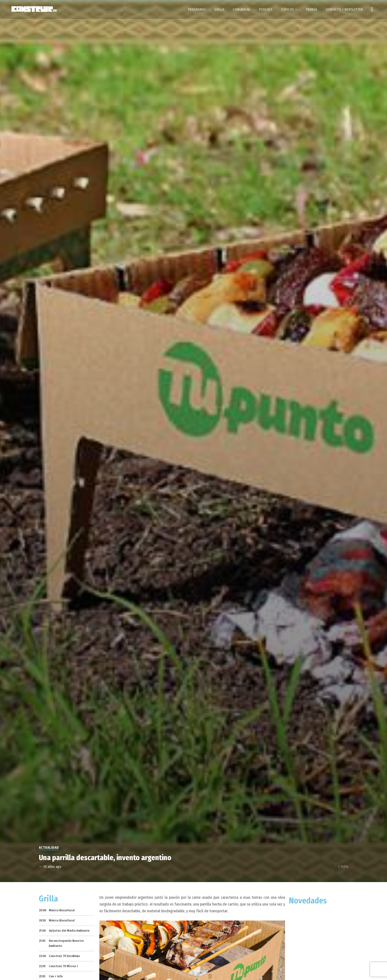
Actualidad (49, 848)
